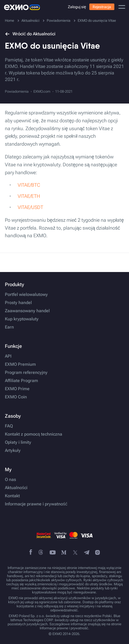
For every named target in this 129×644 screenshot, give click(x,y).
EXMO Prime (17, 389)
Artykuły (13, 451)
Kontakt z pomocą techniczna (34, 434)
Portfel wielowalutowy (26, 295)
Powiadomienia (17, 91)
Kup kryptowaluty (22, 319)
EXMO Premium (20, 364)
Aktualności (16, 488)
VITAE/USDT (30, 207)
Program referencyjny (26, 373)
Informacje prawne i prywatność (36, 504)
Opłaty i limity (18, 442)
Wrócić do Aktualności (30, 34)
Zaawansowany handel (27, 311)
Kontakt (12, 496)
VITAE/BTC (29, 185)
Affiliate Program (21, 381)
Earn (9, 327)
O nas (10, 480)
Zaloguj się (77, 7)
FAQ (9, 426)
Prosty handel (18, 303)
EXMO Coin (16, 397)
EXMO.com (42, 91)
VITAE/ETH (29, 196)
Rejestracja (102, 7)
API (8, 356)
